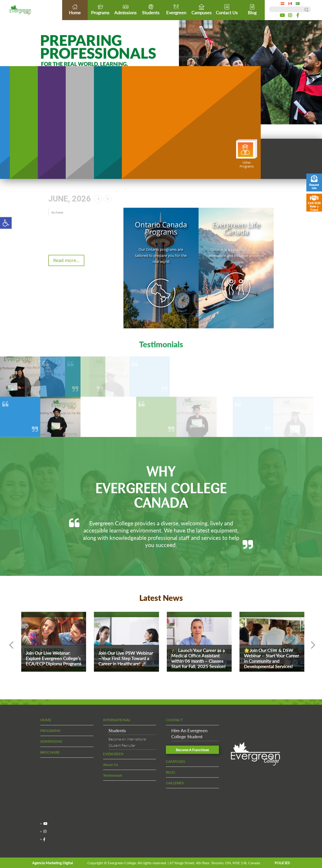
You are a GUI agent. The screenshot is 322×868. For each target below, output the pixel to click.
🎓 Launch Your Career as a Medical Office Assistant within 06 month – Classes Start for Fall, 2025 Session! (198, 658)
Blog (252, 9)
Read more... (66, 260)
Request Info (314, 183)
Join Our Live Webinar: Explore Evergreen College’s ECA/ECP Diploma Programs (54, 658)
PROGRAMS (50, 731)
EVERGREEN (113, 754)
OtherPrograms (247, 154)
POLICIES (282, 863)
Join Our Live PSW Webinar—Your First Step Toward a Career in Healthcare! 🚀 (126, 658)
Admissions (125, 9)
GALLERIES (175, 783)
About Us (111, 764)
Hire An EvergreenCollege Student (189, 733)
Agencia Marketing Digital (53, 863)
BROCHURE (50, 752)
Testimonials (113, 775)
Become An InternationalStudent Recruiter (127, 742)
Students (151, 9)
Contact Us (227, 9)
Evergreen (176, 9)
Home (75, 9)
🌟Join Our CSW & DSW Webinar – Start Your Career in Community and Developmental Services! (271, 658)
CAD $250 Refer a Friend (314, 203)
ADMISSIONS (51, 741)
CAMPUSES (176, 761)
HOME (46, 720)
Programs (100, 9)
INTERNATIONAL (117, 720)
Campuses (201, 9)
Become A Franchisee (192, 750)
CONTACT (174, 720)
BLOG (171, 772)
